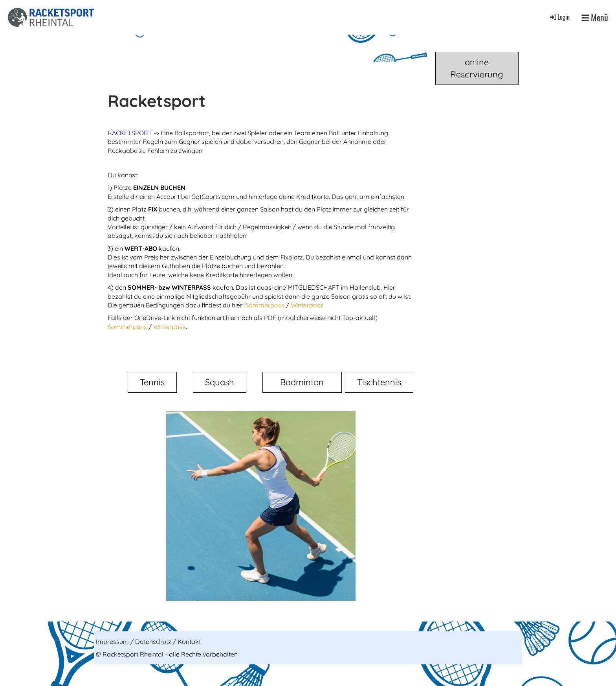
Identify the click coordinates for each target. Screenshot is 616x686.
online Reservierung (477, 68)
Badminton (302, 382)
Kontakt (189, 642)
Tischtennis (379, 382)
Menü (595, 17)
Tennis (152, 382)
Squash (220, 382)
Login (559, 17)
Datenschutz (154, 642)
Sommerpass (266, 305)
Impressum (113, 642)
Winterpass (307, 305)
